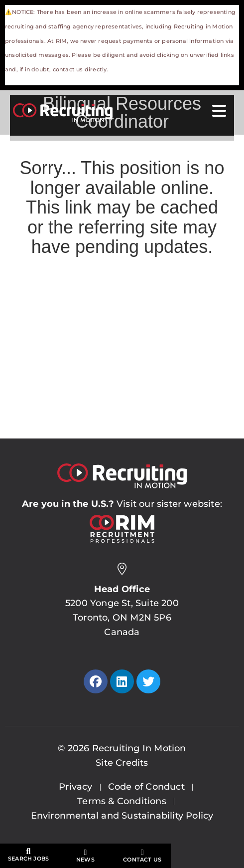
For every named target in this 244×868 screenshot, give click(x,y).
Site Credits (122, 763)
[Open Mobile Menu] (219, 111)
